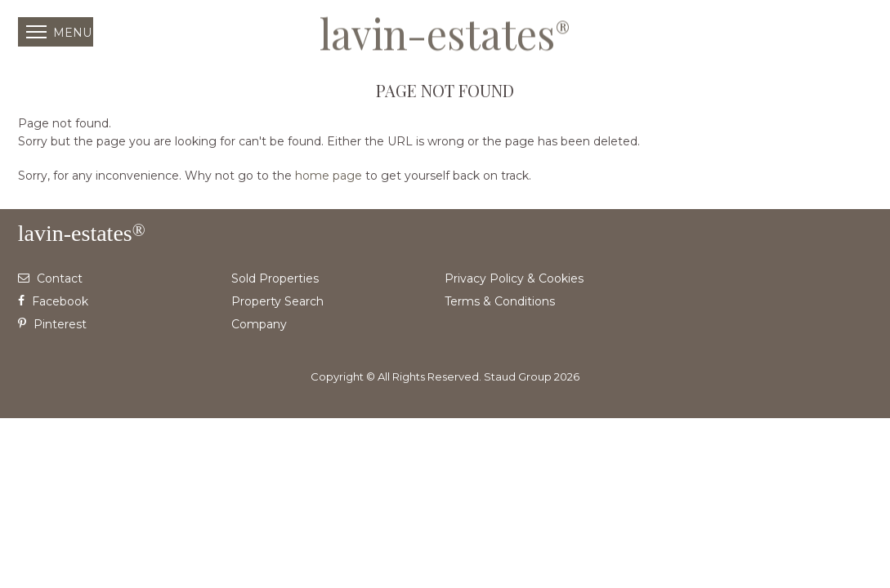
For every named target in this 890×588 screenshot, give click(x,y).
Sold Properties (275, 278)
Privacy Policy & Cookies (514, 278)
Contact (50, 278)
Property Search (277, 301)
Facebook (53, 301)
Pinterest (52, 324)
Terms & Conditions (500, 301)
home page (329, 176)
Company (259, 324)
